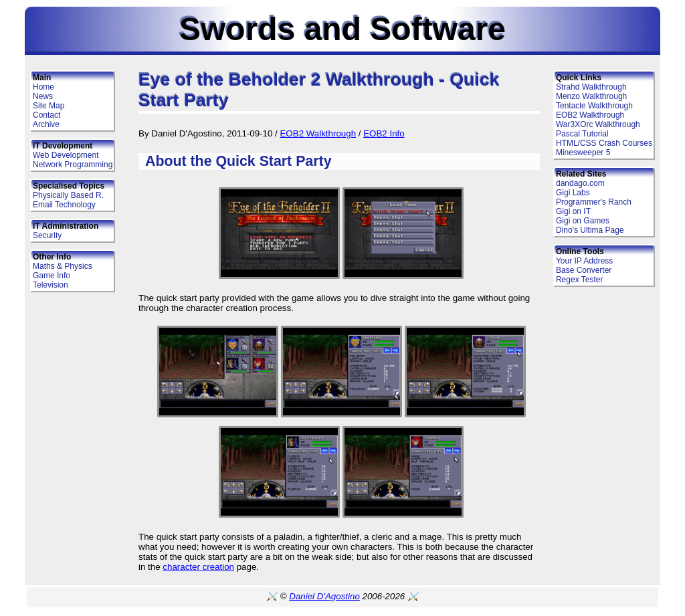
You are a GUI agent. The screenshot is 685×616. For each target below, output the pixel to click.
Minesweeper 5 (583, 152)
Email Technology (64, 205)
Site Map (48, 106)
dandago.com (580, 183)
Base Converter (584, 270)
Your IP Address (584, 261)
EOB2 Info (384, 133)
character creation (198, 567)
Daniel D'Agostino (324, 596)
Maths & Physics (63, 266)
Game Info (52, 276)
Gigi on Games (583, 221)
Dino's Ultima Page (590, 230)
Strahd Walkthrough (591, 87)
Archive (46, 124)
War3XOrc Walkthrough (598, 124)
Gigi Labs (573, 193)
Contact (46, 115)
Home (43, 87)
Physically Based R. (68, 195)
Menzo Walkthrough (591, 96)
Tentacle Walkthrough (594, 106)
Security (47, 235)
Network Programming (73, 165)
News (43, 96)
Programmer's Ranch (594, 202)
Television (51, 285)
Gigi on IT (573, 211)
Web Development (66, 155)
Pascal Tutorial (582, 134)
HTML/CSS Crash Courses (604, 143)
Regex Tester (579, 280)
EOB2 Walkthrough (590, 115)
